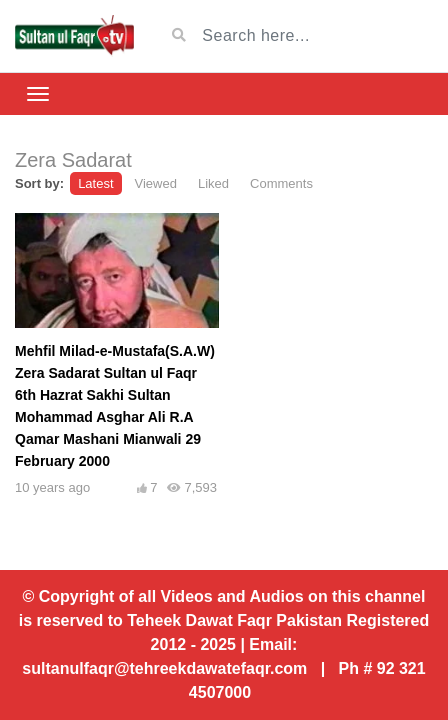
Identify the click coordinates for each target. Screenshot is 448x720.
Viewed (156, 183)
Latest (95, 183)
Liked (213, 183)
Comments (281, 183)
